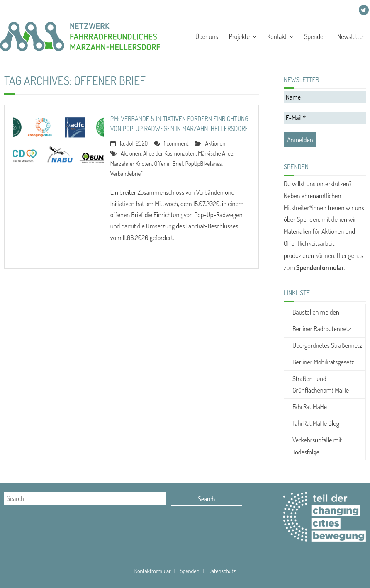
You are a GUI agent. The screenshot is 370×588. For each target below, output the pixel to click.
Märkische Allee (215, 153)
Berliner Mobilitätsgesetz (323, 362)
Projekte (48, 10)
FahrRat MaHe (310, 407)
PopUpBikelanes (204, 163)
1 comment (176, 143)
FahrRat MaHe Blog (316, 423)
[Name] (325, 97)
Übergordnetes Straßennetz (327, 345)
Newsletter (155, 10)
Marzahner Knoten (131, 163)
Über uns (16, 10)
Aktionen (215, 143)
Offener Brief (168, 163)
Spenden (121, 10)
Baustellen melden (316, 312)
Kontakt (84, 10)
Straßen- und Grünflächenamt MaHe (321, 385)
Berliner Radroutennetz (322, 329)
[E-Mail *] (325, 118)
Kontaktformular (153, 571)
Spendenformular (320, 267)
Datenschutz (222, 571)
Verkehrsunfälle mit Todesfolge (317, 446)
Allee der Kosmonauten (169, 153)
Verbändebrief (127, 173)
